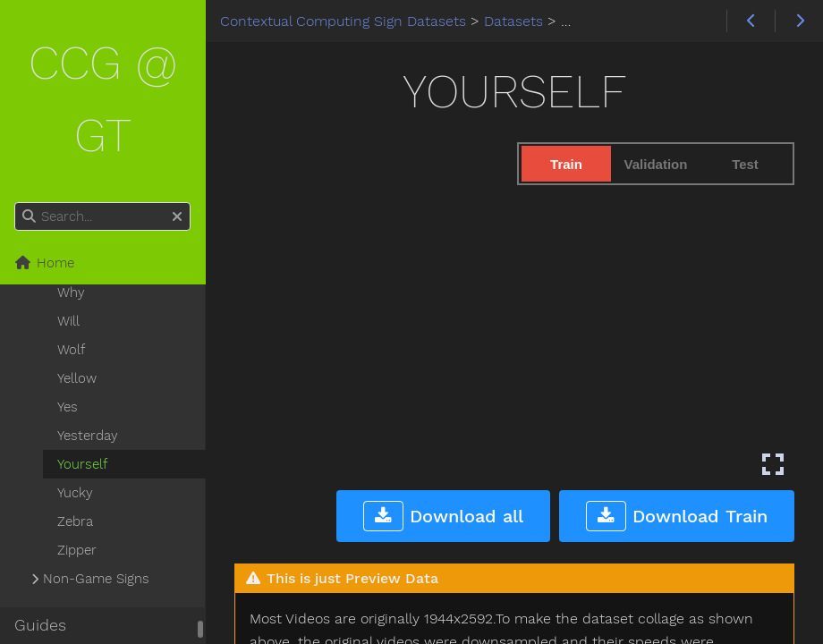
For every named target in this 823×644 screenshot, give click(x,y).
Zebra (75, 521)
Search (16, 203)
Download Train (677, 516)
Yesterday (88, 436)
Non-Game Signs (96, 579)
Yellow (77, 378)
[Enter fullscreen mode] (773, 464)
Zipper (77, 550)
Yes (68, 407)
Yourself (82, 464)
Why (71, 292)
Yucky (75, 493)
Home (44, 263)
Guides (40, 625)
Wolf (71, 350)
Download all (443, 516)
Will (68, 321)
